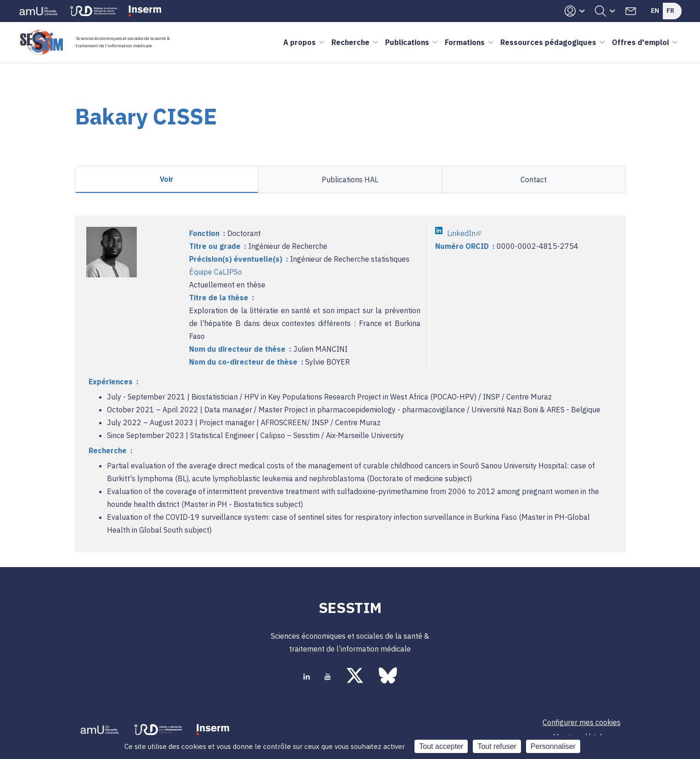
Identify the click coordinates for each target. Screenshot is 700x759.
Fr (670, 11)
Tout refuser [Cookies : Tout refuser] (497, 746)
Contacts (631, 11)
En (655, 11)
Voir (167, 179)
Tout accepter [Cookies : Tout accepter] (441, 746)
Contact (534, 180)
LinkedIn (464, 233)
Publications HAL (350, 180)
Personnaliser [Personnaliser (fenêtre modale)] (553, 746)
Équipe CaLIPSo (216, 272)
